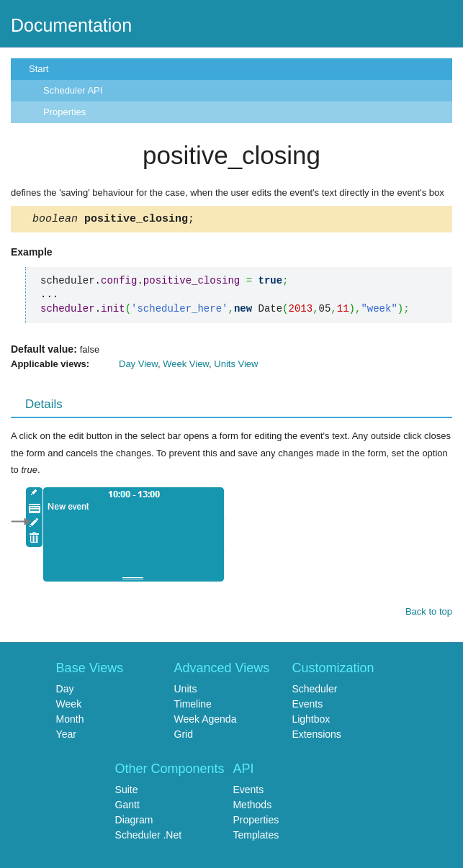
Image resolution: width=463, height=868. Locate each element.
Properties (64, 112)
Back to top (429, 614)
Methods (252, 807)
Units (186, 691)
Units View (236, 366)
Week (69, 706)
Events (307, 706)
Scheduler (314, 691)
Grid (184, 736)
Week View (186, 366)
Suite (127, 792)
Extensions (316, 736)
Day (65, 691)
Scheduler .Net (149, 837)
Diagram (134, 822)
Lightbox (311, 721)
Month (70, 721)
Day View (138, 366)
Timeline (193, 706)
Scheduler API (73, 90)
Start (39, 69)
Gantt (127, 807)
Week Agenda (206, 721)
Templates (256, 837)
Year (66, 736)
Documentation (71, 25)
